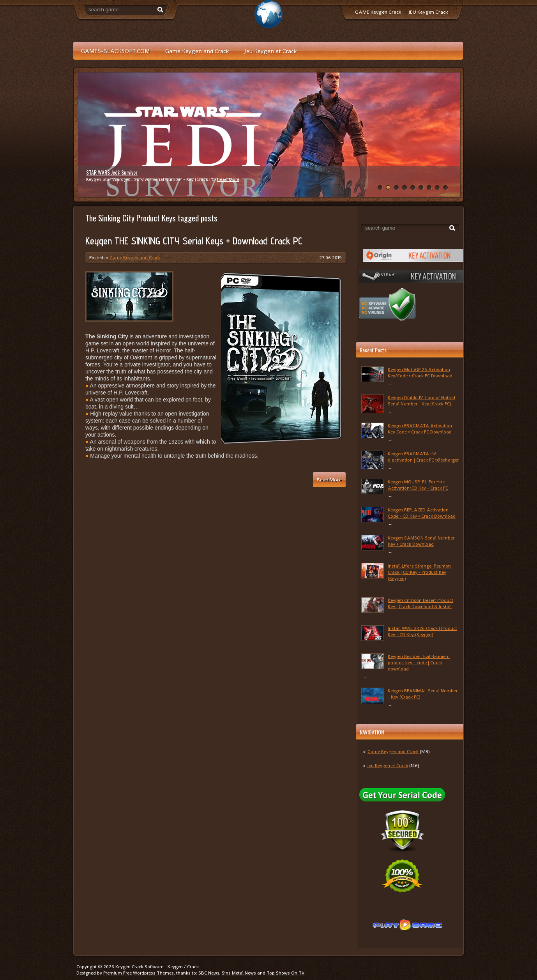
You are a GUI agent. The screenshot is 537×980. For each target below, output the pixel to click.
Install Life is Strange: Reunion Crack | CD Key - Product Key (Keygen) (419, 572)
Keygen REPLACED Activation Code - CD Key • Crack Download (422, 513)
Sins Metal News (239, 973)
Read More (228, 179)
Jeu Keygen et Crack (270, 51)
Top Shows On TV (285, 973)
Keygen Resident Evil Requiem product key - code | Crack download (419, 663)
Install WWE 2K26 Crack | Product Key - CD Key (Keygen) (422, 632)
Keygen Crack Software (139, 967)
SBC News (209, 973)
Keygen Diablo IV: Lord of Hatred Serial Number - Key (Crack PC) (421, 401)
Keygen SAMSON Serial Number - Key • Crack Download (423, 541)
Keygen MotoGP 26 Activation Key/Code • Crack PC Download (420, 373)
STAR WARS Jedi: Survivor (112, 172)
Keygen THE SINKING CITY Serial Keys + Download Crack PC (194, 241)
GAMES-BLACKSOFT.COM (115, 51)
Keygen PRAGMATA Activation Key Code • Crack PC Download (420, 429)
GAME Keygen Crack (378, 12)
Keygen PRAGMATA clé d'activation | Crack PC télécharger (423, 457)
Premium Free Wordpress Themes (139, 973)
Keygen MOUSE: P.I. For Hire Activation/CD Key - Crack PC (418, 485)
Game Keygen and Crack (197, 51)
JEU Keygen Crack (428, 12)
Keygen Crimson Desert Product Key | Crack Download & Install (420, 603)
